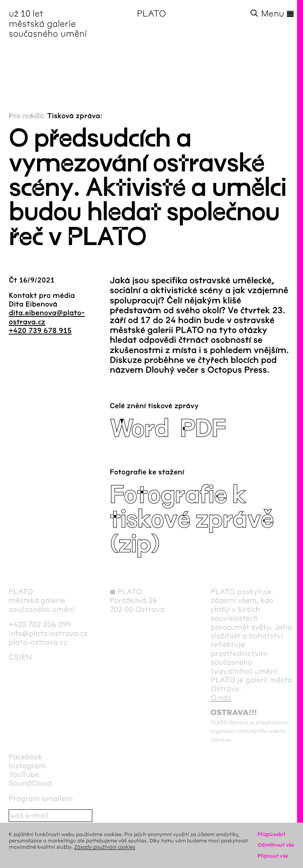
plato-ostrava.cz (38, 642)
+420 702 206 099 (40, 625)
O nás (221, 698)
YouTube (24, 775)
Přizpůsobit (271, 834)
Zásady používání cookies (105, 847)
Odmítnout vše (276, 845)
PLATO (151, 14)
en (26, 657)
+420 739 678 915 (40, 331)
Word (139, 429)
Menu (278, 14)
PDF (203, 429)
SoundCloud (30, 783)
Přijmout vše (273, 856)
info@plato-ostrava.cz (48, 634)
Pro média (26, 116)
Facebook (26, 757)
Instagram (27, 766)
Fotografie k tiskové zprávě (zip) (192, 520)
